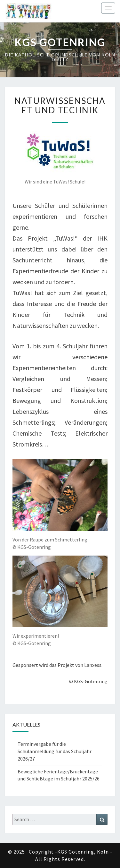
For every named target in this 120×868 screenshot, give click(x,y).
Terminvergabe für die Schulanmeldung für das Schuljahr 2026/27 (55, 751)
